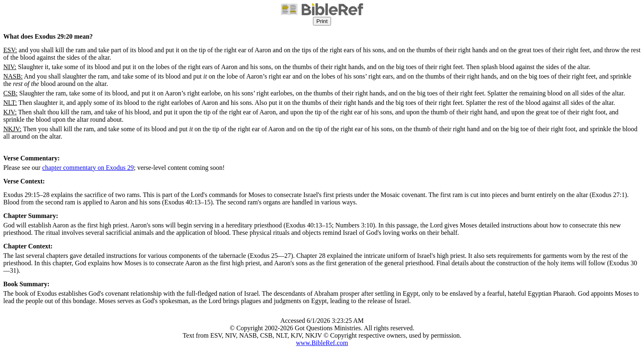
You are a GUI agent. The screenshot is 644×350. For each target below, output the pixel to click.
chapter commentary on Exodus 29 (88, 168)
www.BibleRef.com (322, 343)
